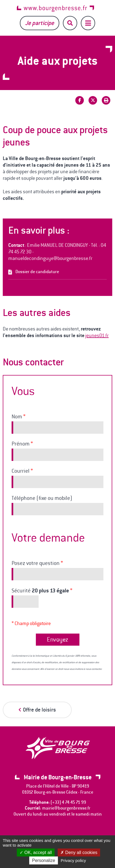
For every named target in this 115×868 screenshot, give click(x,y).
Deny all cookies (79, 852)
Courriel (22, 471)
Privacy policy (73, 860)
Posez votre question (37, 563)
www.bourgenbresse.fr (55, 9)
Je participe (40, 23)
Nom (18, 417)
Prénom (22, 444)
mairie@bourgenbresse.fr (66, 808)
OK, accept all (36, 852)
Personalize (44, 860)
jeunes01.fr (97, 335)
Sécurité (42, 591)
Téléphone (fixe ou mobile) (42, 498)
